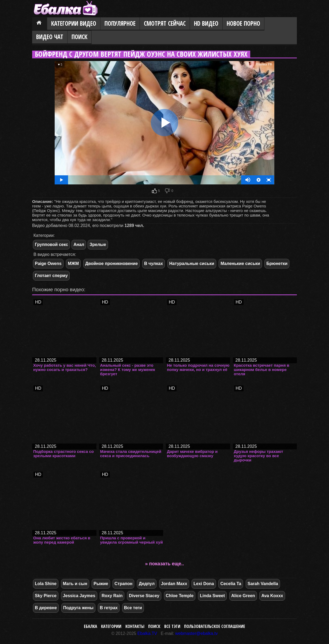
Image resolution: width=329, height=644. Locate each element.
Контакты (135, 626)
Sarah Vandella (263, 584)
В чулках (154, 264)
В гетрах (109, 608)
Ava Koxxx (272, 596)
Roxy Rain (112, 596)
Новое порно (243, 23)
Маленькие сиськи (240, 264)
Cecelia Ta (231, 584)
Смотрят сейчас (165, 23)
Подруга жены (78, 608)
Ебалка (91, 626)
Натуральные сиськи (192, 264)
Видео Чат (50, 37)
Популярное (120, 23)
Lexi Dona (204, 584)
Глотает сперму (51, 276)
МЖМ (73, 264)
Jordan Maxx (174, 584)
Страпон (123, 584)
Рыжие (101, 584)
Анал (79, 245)
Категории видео (74, 23)
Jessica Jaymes (79, 596)
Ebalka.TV (147, 633)
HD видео (206, 23)
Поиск (79, 37)
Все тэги (172, 626)
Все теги (133, 608)
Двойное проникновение (112, 264)
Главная (40, 24)
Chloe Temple (180, 596)
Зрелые (98, 245)
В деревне (46, 608)
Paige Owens (48, 264)
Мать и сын (75, 584)
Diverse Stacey (144, 596)
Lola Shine (46, 584)
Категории (111, 626)
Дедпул (147, 584)
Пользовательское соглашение (215, 626)
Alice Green (243, 596)
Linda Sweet (212, 596)
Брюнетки (277, 264)
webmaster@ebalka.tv (197, 633)
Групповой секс (51, 245)
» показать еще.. (165, 564)
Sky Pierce (46, 596)
